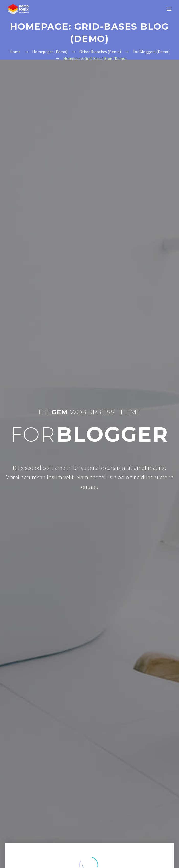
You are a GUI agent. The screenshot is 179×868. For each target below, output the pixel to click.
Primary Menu (169, 9)
